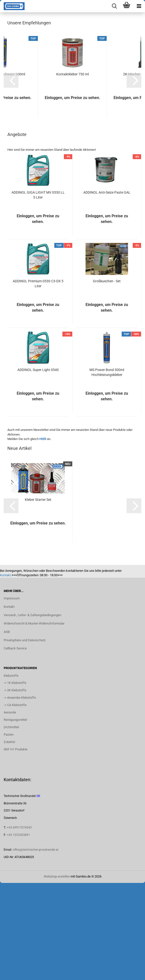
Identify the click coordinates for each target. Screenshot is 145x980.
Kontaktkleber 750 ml (72, 171)
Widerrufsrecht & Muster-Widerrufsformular (34, 720)
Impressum (12, 695)
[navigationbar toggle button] (139, 6)
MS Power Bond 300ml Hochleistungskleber (107, 469)
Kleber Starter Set (38, 597)
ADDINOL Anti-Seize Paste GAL (107, 289)
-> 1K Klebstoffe (15, 780)
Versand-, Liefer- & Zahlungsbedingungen (32, 712)
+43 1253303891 (18, 932)
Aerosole (10, 809)
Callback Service (15, 745)
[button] (11, 177)
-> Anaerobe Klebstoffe (20, 795)
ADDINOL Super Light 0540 (38, 467)
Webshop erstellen (57, 973)
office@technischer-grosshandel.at (36, 947)
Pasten (9, 832)
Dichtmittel (11, 824)
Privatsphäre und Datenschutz (25, 737)
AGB (7, 729)
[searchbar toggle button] (114, 6)
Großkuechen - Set (107, 378)
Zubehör (9, 839)
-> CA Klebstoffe (15, 802)
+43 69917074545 (19, 925)
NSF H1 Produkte (16, 846)
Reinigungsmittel (15, 817)
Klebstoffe (11, 773)
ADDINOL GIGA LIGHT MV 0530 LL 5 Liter (38, 292)
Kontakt (5, 672)
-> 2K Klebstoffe (15, 787)
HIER (43, 536)
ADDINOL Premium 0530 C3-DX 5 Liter (38, 381)
